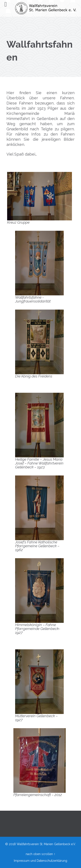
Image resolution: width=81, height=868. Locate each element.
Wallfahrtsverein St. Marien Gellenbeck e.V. (46, 844)
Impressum (22, 861)
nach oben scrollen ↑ (40, 854)
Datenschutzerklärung (52, 861)
